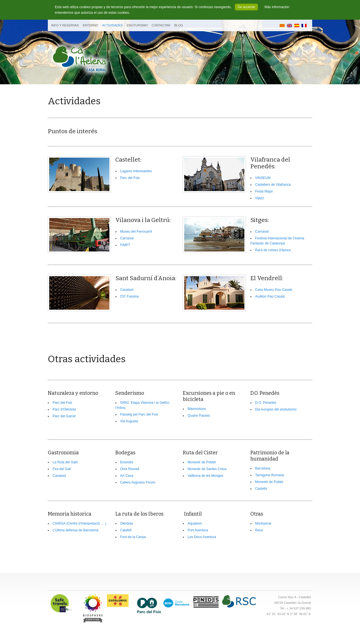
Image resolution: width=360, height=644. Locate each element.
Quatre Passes (199, 416)
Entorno (90, 25)
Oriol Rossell (130, 469)
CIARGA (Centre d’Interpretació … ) (79, 523)
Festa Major (264, 191)
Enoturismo (137, 25)
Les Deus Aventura (202, 537)
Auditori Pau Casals (270, 296)
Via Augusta (129, 421)
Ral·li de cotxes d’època (273, 250)
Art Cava (127, 476)
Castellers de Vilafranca (273, 185)
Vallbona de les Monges (205, 476)
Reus (259, 530)
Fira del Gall (62, 469)
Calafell (126, 530)
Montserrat (263, 523)
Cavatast (127, 290)
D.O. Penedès (266, 403)
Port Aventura (198, 530)
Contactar (161, 25)
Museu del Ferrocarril (136, 232)
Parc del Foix (130, 178)
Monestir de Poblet (202, 462)
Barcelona (263, 468)
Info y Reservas (65, 25)
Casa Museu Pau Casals (274, 290)
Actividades (112, 25)
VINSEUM (263, 178)
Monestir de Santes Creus (207, 469)
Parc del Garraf (64, 416)
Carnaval (127, 238)
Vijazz (260, 198)
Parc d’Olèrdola (64, 409)
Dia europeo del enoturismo (276, 409)
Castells (261, 489)
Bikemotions (197, 409)
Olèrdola (126, 523)
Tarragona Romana (270, 475)
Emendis (127, 462)
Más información (277, 7)
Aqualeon (195, 523)
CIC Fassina (129, 296)
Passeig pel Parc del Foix (139, 414)
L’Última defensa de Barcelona (76, 530)
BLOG (179, 25)
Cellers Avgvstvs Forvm (138, 482)
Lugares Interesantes (136, 171)
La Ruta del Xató (65, 462)
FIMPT (125, 245)
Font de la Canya (133, 537)
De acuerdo (246, 7)
